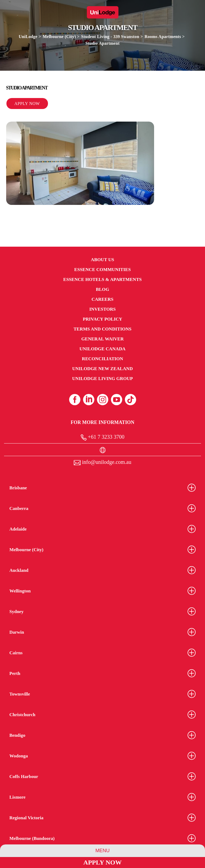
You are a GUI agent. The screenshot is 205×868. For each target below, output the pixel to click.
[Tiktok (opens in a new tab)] (131, 400)
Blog (102, 289)
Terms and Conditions (102, 329)
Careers (103, 299)
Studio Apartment (102, 43)
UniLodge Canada (103, 349)
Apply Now (27, 104)
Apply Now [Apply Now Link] (102, 862)
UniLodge (28, 37)
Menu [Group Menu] (102, 851)
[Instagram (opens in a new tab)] (103, 400)
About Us (102, 260)
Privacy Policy (102, 319)
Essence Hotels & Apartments (102, 279)
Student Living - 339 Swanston (111, 37)
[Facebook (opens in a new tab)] (75, 400)
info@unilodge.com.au (102, 462)
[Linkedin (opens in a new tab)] (89, 400)
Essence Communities (102, 270)
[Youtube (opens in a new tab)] (117, 400)
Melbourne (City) (59, 37)
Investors (102, 309)
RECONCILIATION (103, 359)
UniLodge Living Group (102, 379)
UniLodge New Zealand (102, 369)
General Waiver (102, 339)
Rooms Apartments (163, 37)
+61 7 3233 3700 (102, 437)
